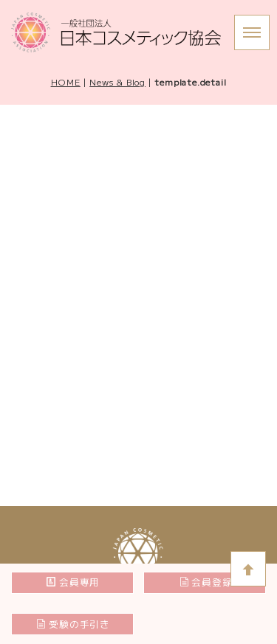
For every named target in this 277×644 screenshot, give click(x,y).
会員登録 (206, 582)
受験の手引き (73, 624)
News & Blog (117, 82)
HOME (66, 82)
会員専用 (73, 582)
